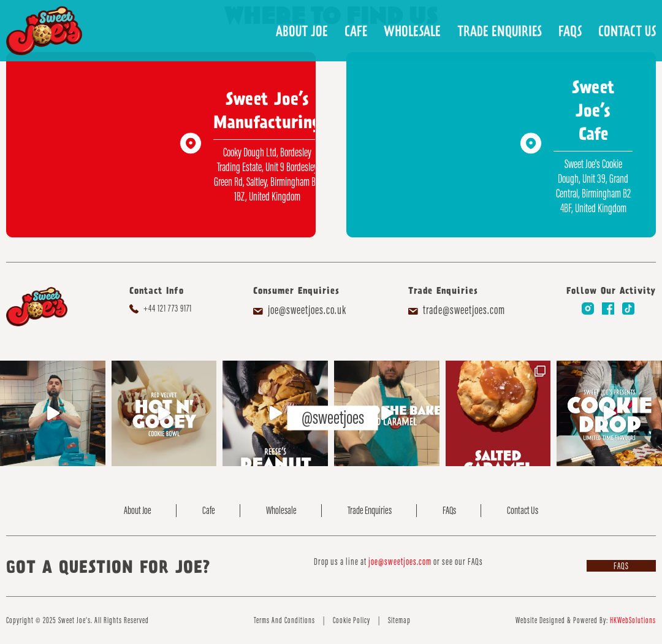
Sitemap (399, 620)
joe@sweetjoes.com (400, 562)
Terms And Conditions (284, 620)
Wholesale (412, 31)
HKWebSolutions (633, 620)
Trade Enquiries (500, 31)
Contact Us (627, 31)
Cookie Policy (352, 620)
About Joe (302, 31)
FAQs (570, 31)
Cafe (356, 31)
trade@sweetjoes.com (464, 310)
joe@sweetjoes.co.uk (307, 310)
